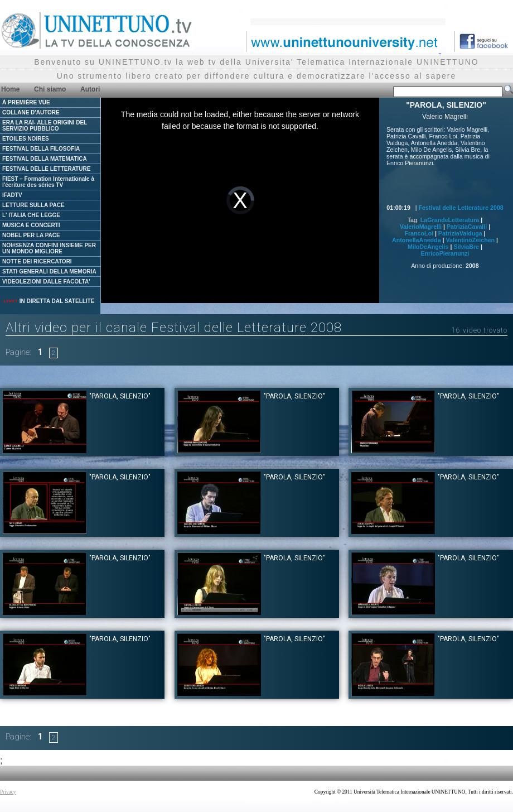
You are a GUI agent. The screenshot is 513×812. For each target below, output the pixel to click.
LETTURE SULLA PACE (33, 205)
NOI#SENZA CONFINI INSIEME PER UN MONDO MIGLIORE (49, 248)
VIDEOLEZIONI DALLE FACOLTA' (46, 282)
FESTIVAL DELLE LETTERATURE (46, 169)
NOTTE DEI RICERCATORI (37, 261)
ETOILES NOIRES (26, 139)
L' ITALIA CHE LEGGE (31, 215)
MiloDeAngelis (428, 247)
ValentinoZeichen (470, 240)
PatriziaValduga (460, 233)
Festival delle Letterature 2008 (461, 208)
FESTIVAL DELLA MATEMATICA (45, 159)
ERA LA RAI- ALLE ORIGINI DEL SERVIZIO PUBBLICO (45, 126)
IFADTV (12, 195)
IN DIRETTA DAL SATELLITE (49, 301)
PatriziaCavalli (467, 227)
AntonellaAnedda (417, 240)
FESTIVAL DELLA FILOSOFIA (41, 149)
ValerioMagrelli (421, 227)
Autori (90, 89)
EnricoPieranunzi (445, 253)
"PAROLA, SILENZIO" (120, 396)
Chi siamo (50, 89)
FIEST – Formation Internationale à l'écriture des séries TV (48, 182)
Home (10, 89)
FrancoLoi (419, 233)
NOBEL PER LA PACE (31, 235)
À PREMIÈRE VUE (26, 102)
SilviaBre (466, 247)
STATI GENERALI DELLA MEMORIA (49, 272)
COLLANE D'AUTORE (31, 112)
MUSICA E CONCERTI (31, 225)
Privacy (8, 792)
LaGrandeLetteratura (450, 220)
